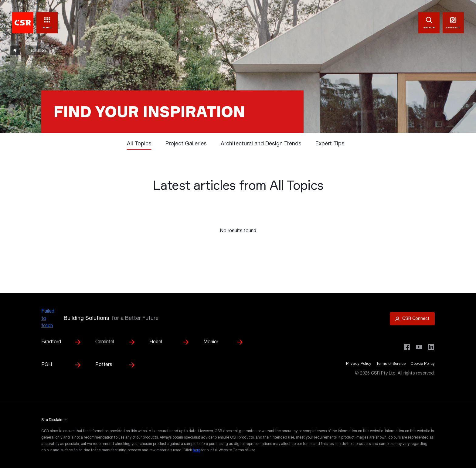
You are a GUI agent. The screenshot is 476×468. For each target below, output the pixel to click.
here (197, 450)
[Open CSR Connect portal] (412, 319)
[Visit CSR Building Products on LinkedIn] (431, 347)
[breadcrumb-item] (15, 50)
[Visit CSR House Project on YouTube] (419, 347)
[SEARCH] (429, 23)
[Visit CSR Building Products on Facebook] (407, 347)
